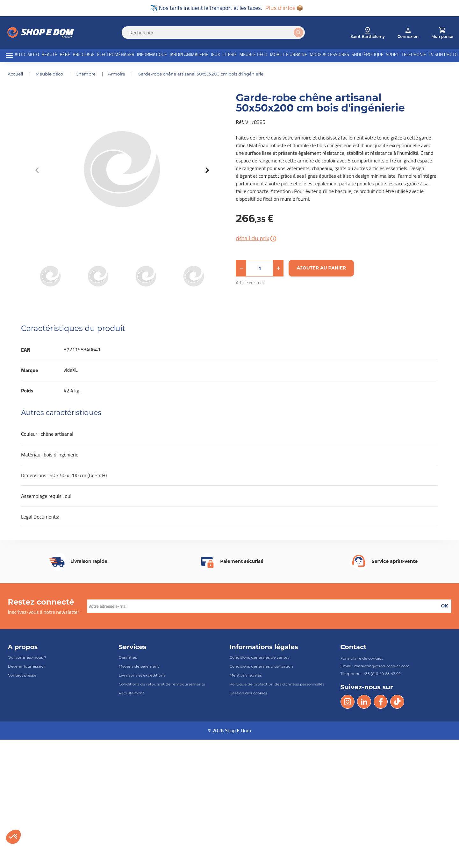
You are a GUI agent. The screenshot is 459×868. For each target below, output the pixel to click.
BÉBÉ (65, 55)
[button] (241, 269)
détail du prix (257, 239)
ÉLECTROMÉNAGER (116, 55)
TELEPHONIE (414, 55)
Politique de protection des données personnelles (277, 685)
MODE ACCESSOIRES (329, 55)
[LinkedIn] (364, 702)
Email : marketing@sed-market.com (375, 667)
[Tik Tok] (397, 702)
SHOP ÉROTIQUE (368, 55)
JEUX (215, 55)
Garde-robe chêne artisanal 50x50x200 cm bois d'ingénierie (208, 75)
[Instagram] (348, 702)
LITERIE (229, 55)
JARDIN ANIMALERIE (189, 55)
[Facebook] (381, 702)
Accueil (16, 75)
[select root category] (368, 33)
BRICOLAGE (84, 55)
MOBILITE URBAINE (289, 55)
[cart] (442, 33)
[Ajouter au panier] (321, 269)
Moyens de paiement (139, 667)
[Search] (217, 33)
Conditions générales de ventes (260, 658)
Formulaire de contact (362, 659)
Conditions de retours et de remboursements (162, 685)
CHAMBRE (89, 75)
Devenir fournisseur (27, 667)
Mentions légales (246, 676)
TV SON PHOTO (443, 55)
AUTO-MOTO (27, 55)
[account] (408, 33)
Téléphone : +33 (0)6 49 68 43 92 (371, 674)
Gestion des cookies (249, 694)
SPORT (393, 55)
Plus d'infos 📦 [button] (284, 8)
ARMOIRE (121, 75)
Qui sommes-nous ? (27, 658)
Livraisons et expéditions (142, 676)
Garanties (128, 658)
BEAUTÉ (50, 55)
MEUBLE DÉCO (254, 55)
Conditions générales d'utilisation (261, 667)
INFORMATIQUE (152, 55)
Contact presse (22, 676)
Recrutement (132, 694)
